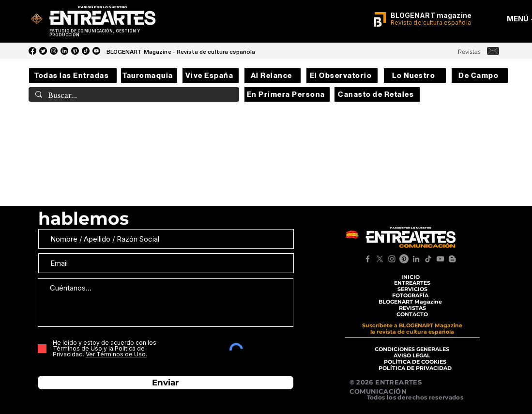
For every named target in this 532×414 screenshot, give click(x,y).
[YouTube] (96, 51)
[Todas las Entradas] (73, 76)
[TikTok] (428, 259)
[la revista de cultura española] (412, 332)
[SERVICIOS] (412, 289)
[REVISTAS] (412, 308)
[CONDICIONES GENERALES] (412, 349)
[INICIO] (410, 277)
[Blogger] (452, 259)
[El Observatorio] (342, 76)
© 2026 (363, 382)
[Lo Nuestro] (415, 76)
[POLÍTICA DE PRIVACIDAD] (415, 368)
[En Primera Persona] (287, 94)
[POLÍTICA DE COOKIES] (415, 362)
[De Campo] (480, 76)
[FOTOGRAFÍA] (410, 296)
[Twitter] (43, 51)
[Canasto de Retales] (377, 94)
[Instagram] (54, 51)
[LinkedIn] (64, 51)
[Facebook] (32, 51)
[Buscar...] (133, 96)
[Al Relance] (273, 76)
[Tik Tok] (86, 51)
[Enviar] (166, 383)
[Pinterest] (75, 51)
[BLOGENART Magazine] (410, 302)
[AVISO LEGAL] (412, 356)
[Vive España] (211, 76)
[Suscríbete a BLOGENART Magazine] (412, 326)
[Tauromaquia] (149, 76)
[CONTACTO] (412, 314)
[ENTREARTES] (412, 283)
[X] (380, 259)
